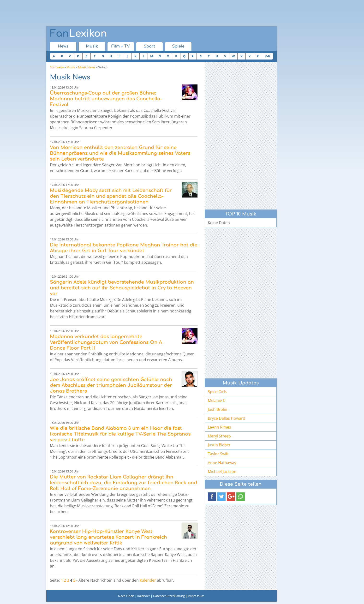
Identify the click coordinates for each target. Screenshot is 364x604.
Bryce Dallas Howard (227, 418)
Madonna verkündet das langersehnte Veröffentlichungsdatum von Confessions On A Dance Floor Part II (106, 342)
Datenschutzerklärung (169, 596)
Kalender (148, 580)
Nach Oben (126, 596)
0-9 (268, 56)
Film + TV (121, 46)
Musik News (87, 67)
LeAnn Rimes (219, 427)
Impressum (196, 596)
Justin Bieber (219, 445)
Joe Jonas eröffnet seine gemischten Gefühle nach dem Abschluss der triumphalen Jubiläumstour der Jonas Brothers (111, 385)
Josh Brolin (218, 409)
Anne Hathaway (222, 463)
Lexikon (78, 34)
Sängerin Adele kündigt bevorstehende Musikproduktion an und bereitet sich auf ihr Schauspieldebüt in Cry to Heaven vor (122, 288)
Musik (92, 46)
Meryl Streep (219, 436)
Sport (149, 46)
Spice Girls (217, 392)
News (63, 46)
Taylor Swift (218, 454)
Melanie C (217, 401)
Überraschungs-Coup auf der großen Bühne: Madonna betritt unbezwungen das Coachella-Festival (106, 99)
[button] (212, 497)
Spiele (178, 46)
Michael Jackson (222, 472)
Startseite (57, 67)
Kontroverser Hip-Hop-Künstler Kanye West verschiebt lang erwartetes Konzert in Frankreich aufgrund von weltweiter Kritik (108, 537)
